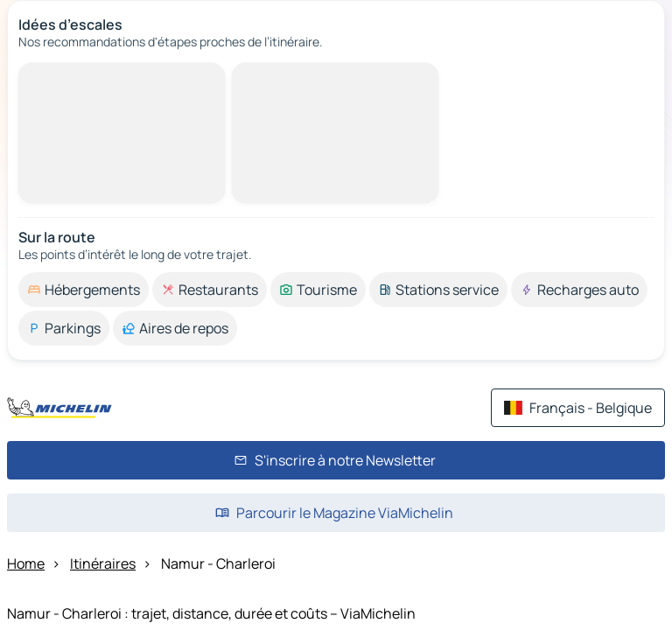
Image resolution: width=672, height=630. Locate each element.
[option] (84, 290)
